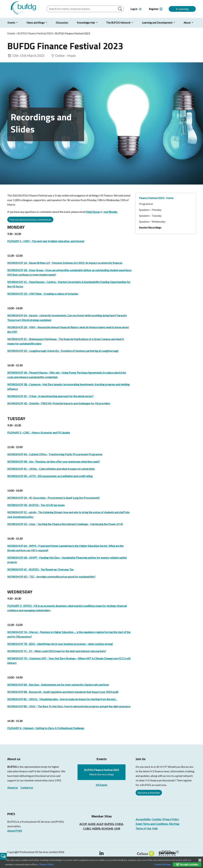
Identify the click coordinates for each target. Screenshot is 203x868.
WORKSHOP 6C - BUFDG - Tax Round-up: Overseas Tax (40, 569)
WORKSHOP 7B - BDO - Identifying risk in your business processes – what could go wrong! (60, 644)
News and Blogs (36, 23)
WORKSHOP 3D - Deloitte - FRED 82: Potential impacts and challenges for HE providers (59, 403)
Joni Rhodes (110, 212)
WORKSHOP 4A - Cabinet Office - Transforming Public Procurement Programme (55, 454)
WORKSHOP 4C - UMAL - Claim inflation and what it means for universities (51, 469)
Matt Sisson (93, 212)
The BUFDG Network (119, 23)
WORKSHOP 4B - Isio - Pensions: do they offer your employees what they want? (54, 461)
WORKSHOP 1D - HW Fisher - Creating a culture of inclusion (43, 294)
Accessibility (143, 819)
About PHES (15, 831)
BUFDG (12, 767)
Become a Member (149, 793)
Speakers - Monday (150, 210)
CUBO (87, 828)
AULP (100, 824)
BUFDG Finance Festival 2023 (35, 33)
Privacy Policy (171, 819)
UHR (117, 828)
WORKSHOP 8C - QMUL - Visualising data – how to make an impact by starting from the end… (62, 699)
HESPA (96, 828)
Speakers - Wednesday (152, 222)
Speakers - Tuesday (150, 216)
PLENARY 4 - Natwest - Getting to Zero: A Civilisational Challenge (46, 728)
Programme (146, 204)
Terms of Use (143, 828)
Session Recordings (150, 227)
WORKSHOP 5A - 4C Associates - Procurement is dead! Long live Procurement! (53, 498)
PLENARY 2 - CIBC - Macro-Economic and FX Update (39, 432)
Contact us (27, 788)
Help (155, 828)
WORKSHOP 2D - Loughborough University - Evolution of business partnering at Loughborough (63, 351)
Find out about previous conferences (30, 219)
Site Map (174, 824)
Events (12, 23)
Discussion (62, 23)
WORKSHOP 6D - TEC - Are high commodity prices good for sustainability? (51, 577)
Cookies (156, 819)
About (187, 23)
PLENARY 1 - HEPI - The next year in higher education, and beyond (46, 241)
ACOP (83, 824)
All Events (101, 785)
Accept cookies (187, 864)
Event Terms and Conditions (152, 824)
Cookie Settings (162, 864)
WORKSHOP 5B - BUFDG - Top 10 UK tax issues (36, 505)
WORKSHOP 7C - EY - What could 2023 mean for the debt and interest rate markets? (57, 651)
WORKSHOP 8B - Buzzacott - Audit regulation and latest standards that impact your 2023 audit (63, 692)
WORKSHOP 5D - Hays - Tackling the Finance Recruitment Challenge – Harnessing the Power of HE (65, 524)
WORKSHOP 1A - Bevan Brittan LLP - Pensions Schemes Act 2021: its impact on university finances (65, 263)
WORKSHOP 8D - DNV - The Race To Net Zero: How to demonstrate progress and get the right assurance (69, 706)
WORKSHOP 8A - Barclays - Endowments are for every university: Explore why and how (58, 685)
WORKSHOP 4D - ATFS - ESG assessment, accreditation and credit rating (50, 476)
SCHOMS (107, 828)
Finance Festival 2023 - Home (156, 198)
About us (12, 788)
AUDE (92, 824)
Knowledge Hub (86, 23)
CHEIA (119, 824)
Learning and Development (157, 23)
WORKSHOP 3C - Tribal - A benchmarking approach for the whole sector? (50, 396)
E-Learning (182, 9)
